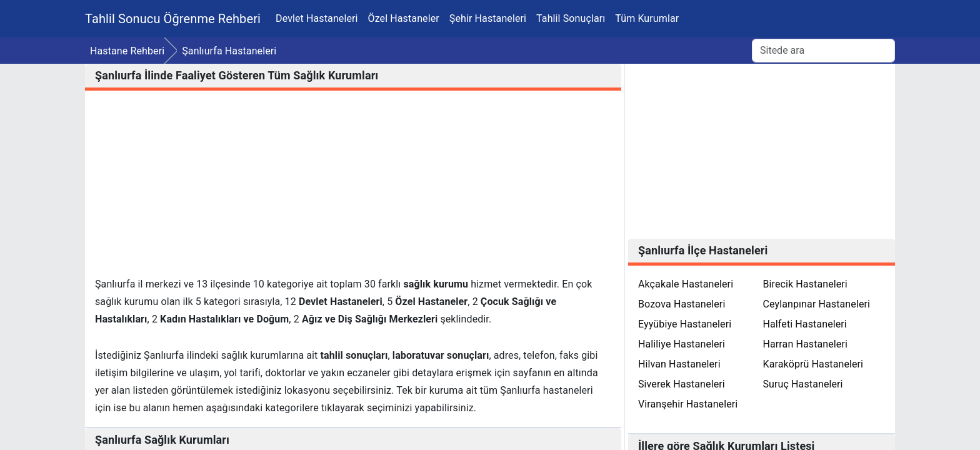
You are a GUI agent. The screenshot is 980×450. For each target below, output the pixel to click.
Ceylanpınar (817, 304)
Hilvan (679, 364)
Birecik (805, 284)
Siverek (682, 384)
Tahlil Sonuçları (571, 18)
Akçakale (686, 284)
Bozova (682, 304)
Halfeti (805, 324)
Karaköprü (813, 364)
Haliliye (682, 344)
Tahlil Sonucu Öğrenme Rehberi (173, 19)
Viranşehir (688, 404)
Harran (805, 344)
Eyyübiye (685, 324)
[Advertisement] (353, 188)
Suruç (803, 384)
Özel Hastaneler (404, 18)
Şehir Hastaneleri (488, 18)
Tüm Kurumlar (647, 18)
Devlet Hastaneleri (317, 18)
